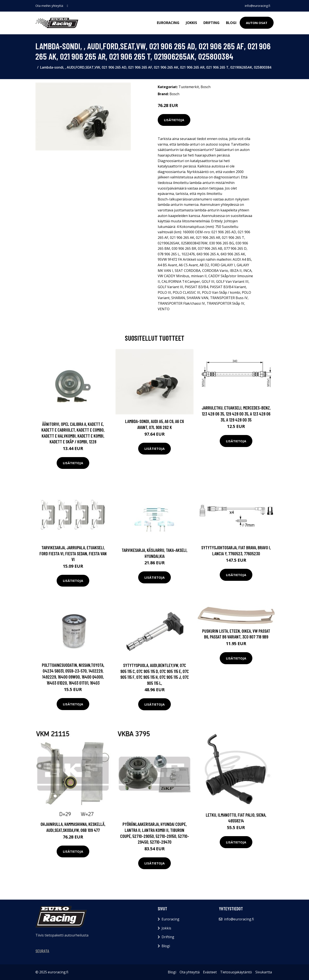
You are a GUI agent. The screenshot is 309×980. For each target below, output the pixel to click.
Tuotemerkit (189, 87)
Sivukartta (264, 972)
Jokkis (191, 23)
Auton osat (257, 23)
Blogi (231, 23)
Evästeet (210, 972)
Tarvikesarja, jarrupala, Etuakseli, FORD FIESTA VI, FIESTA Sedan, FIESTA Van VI (73, 553)
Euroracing (168, 23)
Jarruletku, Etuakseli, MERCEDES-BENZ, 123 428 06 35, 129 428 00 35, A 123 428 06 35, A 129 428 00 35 (236, 414)
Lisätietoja (174, 120)
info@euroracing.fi (257, 6)
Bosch (206, 87)
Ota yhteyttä (190, 972)
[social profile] (67, 6)
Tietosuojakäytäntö (236, 972)
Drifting (211, 23)
